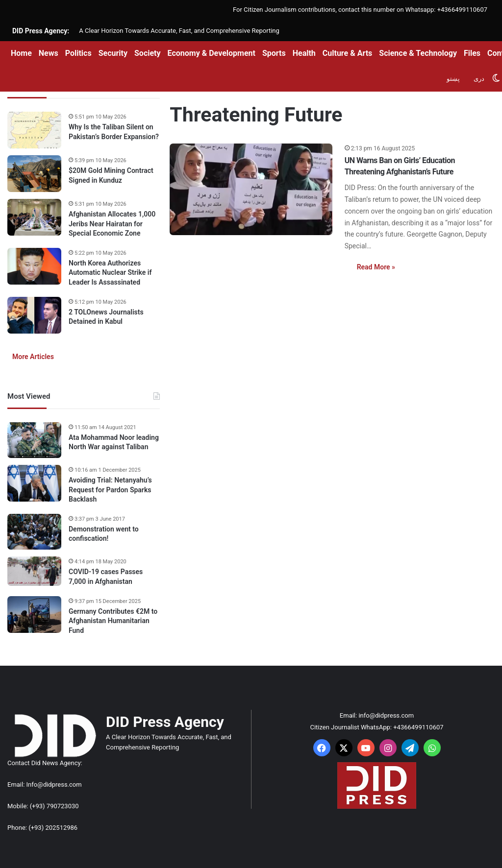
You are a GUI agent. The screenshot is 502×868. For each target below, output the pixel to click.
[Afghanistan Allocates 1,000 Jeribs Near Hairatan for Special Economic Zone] (34, 217)
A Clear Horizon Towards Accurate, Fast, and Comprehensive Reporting (179, 31)
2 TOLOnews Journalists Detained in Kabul (106, 317)
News (49, 53)
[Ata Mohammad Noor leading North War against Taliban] (34, 440)
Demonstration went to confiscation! (104, 534)
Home (21, 53)
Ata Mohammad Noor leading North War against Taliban (114, 442)
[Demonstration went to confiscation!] (34, 532)
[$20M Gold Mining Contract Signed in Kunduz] (34, 174)
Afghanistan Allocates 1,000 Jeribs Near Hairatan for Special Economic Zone (112, 224)
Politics (78, 53)
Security (113, 53)
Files (472, 53)
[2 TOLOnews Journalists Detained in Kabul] (34, 315)
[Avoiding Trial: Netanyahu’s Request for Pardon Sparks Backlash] (34, 483)
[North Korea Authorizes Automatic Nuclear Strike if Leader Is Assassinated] (34, 266)
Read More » (376, 267)
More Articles (33, 357)
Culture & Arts (348, 53)
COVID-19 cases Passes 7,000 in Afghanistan (106, 577)
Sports (274, 53)
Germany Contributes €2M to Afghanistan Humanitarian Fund (113, 621)
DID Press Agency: (41, 31)
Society (148, 53)
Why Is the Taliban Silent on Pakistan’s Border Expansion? (114, 132)
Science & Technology (418, 53)
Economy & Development (212, 53)
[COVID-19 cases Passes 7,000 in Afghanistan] (34, 571)
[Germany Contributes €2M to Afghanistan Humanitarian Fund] (34, 615)
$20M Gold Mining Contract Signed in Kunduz (111, 175)
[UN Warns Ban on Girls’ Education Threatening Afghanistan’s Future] (251, 189)
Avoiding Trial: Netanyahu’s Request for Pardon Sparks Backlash (110, 490)
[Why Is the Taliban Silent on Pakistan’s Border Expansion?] (34, 130)
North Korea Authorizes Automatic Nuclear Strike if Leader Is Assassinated (110, 273)
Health (304, 53)
